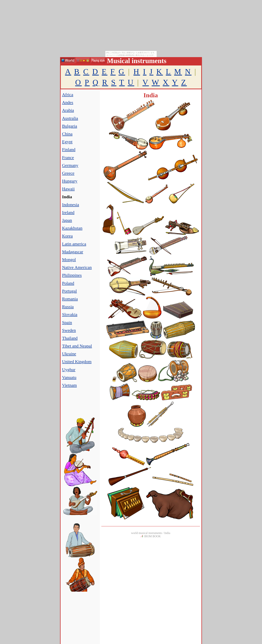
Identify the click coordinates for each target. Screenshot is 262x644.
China (67, 134)
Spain (67, 322)
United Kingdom (77, 362)
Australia (70, 118)
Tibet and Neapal (77, 346)
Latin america (74, 244)
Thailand (70, 338)
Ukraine (69, 354)
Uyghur (69, 370)
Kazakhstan (72, 228)
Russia (68, 307)
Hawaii (68, 189)
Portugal (69, 291)
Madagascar (73, 252)
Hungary (70, 181)
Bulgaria (70, 126)
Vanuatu (69, 377)
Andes (68, 102)
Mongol (69, 260)
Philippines (72, 275)
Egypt (67, 142)
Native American (77, 267)
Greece (68, 173)
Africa (68, 95)
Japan (67, 220)
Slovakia (70, 314)
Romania (70, 299)
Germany (70, 165)
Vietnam (69, 385)
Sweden (69, 330)
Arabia (68, 110)
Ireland (68, 212)
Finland (69, 149)
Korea (67, 236)
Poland (68, 283)
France (68, 157)
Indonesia (71, 205)
